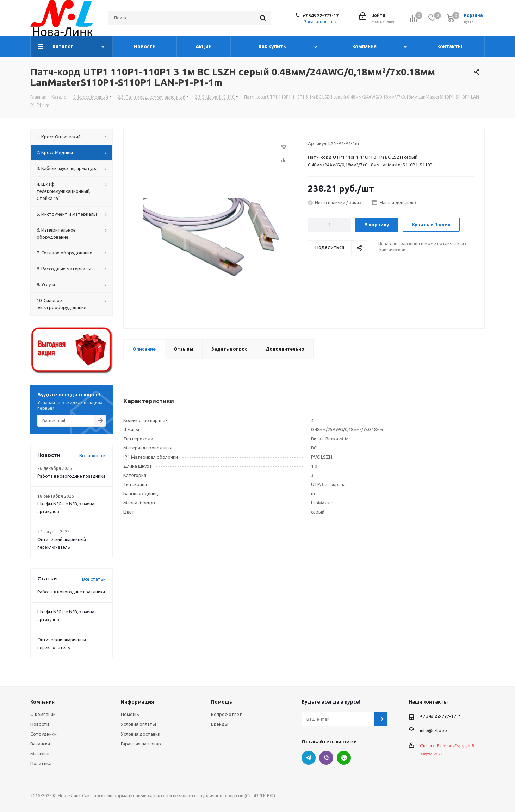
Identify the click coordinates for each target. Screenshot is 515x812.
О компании (43, 714)
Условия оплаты (138, 724)
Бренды (220, 724)
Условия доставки (141, 734)
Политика (41, 763)
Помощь (130, 714)
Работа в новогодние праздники (71, 476)
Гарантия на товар (141, 744)
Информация (137, 702)
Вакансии (40, 744)
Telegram (309, 758)
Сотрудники (44, 734)
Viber (326, 758)
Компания (42, 702)
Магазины (41, 754)
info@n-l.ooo (433, 730)
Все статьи (94, 579)
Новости (40, 724)
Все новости (92, 455)
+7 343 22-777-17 (320, 15)
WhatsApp (344, 758)
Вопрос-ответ (227, 714)
